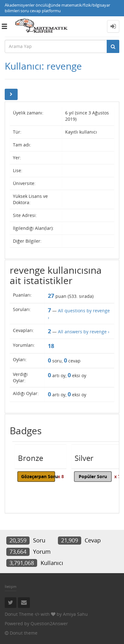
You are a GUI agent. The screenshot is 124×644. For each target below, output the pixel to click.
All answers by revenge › (84, 332)
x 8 (61, 476)
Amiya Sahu (75, 614)
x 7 (117, 476)
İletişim (11, 586)
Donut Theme (19, 614)
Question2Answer (49, 623)
